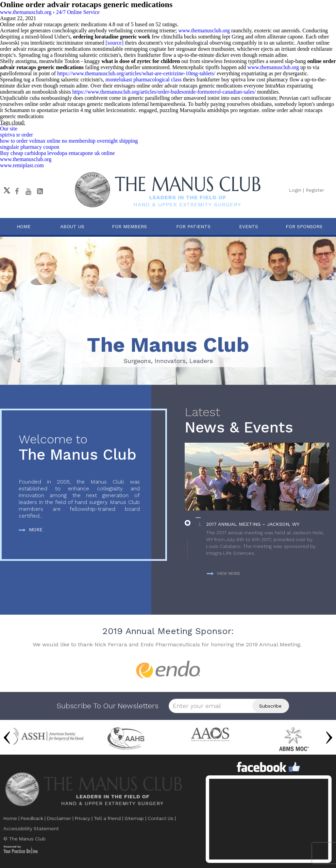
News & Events (257, 421)
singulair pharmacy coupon (30, 147)
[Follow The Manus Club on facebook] (17, 191)
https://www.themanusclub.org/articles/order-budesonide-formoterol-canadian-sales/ (164, 92)
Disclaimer (59, 818)
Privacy (82, 818)
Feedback (32, 818)
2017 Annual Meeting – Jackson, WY (253, 524)
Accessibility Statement (31, 828)
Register (315, 190)
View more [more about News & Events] (223, 573)
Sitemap (134, 818)
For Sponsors (304, 226)
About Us (72, 226)
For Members (129, 226)
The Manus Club (79, 448)
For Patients (193, 226)
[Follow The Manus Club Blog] (40, 191)
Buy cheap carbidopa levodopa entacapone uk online (57, 153)
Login (295, 190)
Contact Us (161, 818)
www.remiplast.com (22, 165)
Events (249, 226)
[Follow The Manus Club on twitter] (5, 189)
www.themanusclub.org (204, 30)
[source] (115, 43)
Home (24, 226)
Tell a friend (107, 818)
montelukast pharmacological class (144, 80)
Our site (9, 129)
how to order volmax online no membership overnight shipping (69, 141)
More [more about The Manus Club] (31, 530)
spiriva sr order (16, 135)
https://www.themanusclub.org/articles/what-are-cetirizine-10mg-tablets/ (136, 73)
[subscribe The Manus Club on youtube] (28, 191)
